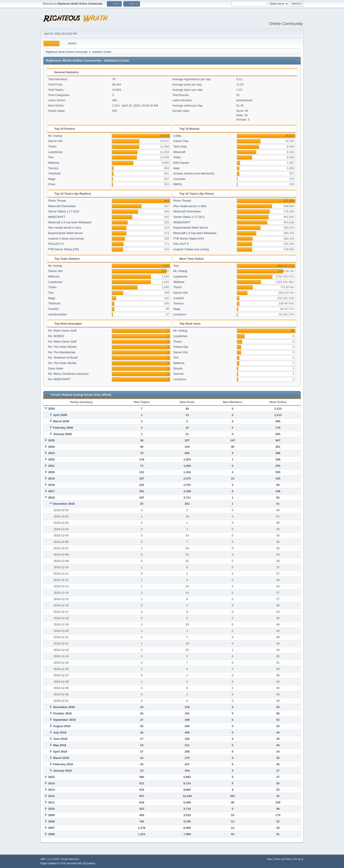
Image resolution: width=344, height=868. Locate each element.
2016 (52, 498)
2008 (52, 821)
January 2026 (62, 434)
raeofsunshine (57, 314)
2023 (52, 453)
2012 (52, 796)
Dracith (178, 368)
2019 (52, 478)
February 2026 (63, 428)
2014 (52, 783)
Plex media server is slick (65, 228)
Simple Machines (70, 859)
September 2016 (64, 720)
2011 (52, 802)
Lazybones (55, 152)
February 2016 (63, 764)
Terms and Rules (283, 859)
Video (177, 157)
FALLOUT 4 (56, 244)
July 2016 (60, 732)
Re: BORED (56, 336)
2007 (52, 828)
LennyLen (180, 314)
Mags (52, 179)
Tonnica (53, 168)
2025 (52, 440)
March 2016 (61, 758)
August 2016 (62, 726)
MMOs (178, 184)
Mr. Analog (55, 136)
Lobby (177, 136)
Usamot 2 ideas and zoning (66, 239)
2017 (52, 491)
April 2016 (60, 752)
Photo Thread (57, 201)
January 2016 (62, 771)
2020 (52, 472)
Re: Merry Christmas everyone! (68, 374)
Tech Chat (180, 146)
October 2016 (62, 713)
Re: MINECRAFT (59, 379)
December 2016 (64, 504)
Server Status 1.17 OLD (64, 211)
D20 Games (181, 163)
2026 (52, 409)
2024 (52, 447)
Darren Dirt (55, 141)
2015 (52, 777)
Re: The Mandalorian (62, 352)
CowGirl (53, 309)
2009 (52, 815)
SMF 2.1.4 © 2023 (50, 859)
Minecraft (179, 152)
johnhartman (244, 100)
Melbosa (54, 163)
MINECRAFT (57, 217)
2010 (52, 809)
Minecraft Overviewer (62, 206)
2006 (52, 834)
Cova (52, 184)
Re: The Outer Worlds (62, 347)
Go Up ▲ (299, 859)
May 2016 (60, 745)
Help (176, 168)
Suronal (178, 374)
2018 (52, 485)
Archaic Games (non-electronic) (194, 173)
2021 (52, 466)
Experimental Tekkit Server (66, 233)
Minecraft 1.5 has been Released (70, 222)
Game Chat (181, 141)
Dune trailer (56, 368)
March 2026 (61, 421)
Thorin (52, 146)
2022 (52, 459)
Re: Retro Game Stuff (62, 331)
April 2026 (60, 415)
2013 (52, 790)
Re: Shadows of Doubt (63, 358)
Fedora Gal (181, 347)
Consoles (179, 179)
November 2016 (64, 707)
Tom (51, 157)
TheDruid (54, 173)
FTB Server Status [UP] (64, 249)
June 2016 (60, 739)
